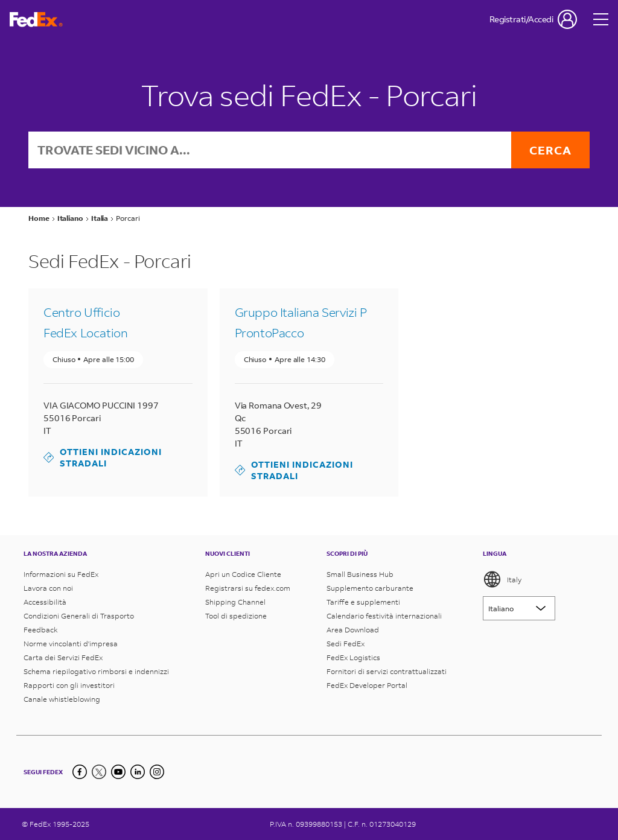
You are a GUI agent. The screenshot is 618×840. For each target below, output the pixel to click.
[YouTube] (118, 772)
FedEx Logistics (353, 657)
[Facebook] (80, 772)
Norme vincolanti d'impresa (71, 644)
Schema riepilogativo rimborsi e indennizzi (96, 671)
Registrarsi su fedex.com (248, 588)
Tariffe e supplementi (363, 602)
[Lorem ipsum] (519, 608)
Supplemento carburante (370, 588)
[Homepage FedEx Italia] (36, 20)
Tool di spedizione (236, 616)
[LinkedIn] (138, 772)
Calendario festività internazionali (384, 616)
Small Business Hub (360, 574)
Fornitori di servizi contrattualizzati (387, 671)
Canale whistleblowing (62, 699)
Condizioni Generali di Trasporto (79, 616)
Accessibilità (45, 602)
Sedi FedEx (346, 644)
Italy (502, 579)
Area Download (353, 630)
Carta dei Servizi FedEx (63, 657)
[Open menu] (601, 19)
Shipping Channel (235, 602)
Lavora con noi (48, 588)
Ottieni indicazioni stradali (103, 457)
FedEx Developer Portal (367, 685)
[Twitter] (99, 772)
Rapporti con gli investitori (69, 685)
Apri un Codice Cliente (243, 574)
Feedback (41, 630)
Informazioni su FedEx (61, 574)
